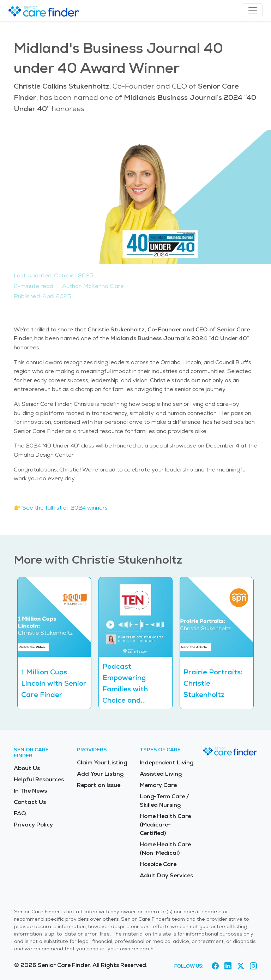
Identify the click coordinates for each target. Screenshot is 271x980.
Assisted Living (161, 774)
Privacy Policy (33, 825)
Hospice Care (158, 864)
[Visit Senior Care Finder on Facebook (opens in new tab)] (215, 966)
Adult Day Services (166, 875)
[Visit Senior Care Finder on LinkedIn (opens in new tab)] (228, 966)
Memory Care (158, 785)
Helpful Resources (39, 779)
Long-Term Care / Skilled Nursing (164, 801)
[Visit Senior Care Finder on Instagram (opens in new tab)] (253, 966)
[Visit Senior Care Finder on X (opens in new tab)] (241, 966)
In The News (30, 791)
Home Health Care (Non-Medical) (165, 849)
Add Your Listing (100, 774)
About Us (27, 768)
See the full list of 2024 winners (65, 508)
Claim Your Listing (102, 762)
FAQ (20, 813)
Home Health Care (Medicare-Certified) (165, 825)
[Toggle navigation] (253, 10)
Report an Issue (99, 785)
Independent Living (167, 762)
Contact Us (30, 802)
